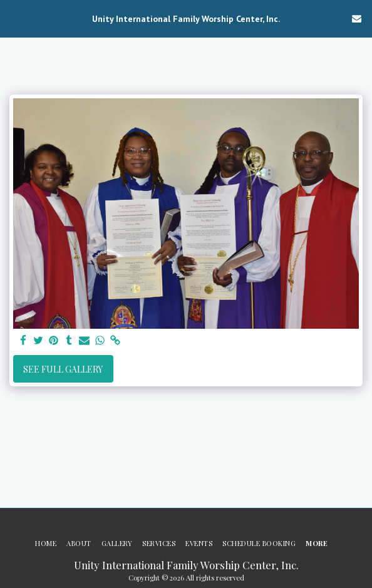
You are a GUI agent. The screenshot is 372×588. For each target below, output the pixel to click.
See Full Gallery (63, 369)
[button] (14, 18)
